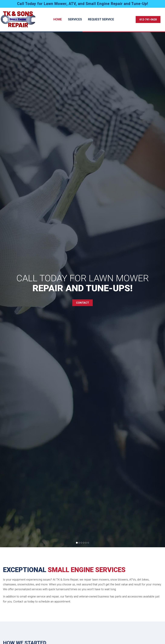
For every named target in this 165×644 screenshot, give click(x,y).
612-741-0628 (148, 19)
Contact (82, 303)
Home (58, 19)
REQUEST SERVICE (101, 19)
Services (75, 19)
